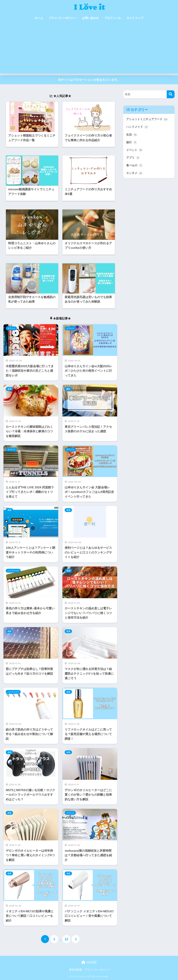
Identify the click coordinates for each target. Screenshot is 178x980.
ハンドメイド (13, 571)
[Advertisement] (89, 49)
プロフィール (113, 18)
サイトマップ (135, 18)
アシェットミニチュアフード (148, 119)
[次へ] (76, 939)
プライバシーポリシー (63, 18)
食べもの (135, 166)
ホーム (39, 18)
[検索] (171, 94)
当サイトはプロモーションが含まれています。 (89, 80)
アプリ (133, 158)
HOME (89, 963)
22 (66, 939)
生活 (9, 389)
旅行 (68, 389)
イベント (11, 328)
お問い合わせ (90, 18)
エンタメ (135, 174)
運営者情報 (76, 970)
